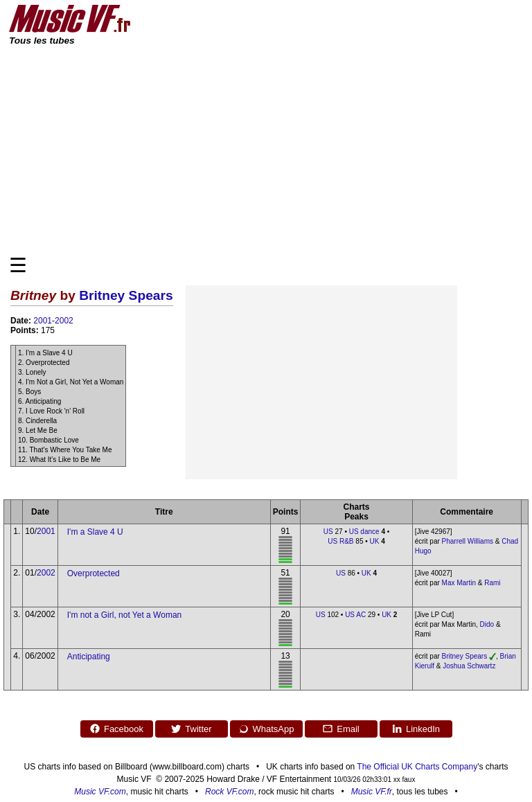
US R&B (340, 541)
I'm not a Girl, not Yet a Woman (125, 615)
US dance (364, 532)
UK (375, 541)
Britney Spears (126, 295)
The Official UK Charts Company (417, 767)
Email (341, 729)
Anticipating (89, 657)
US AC (355, 615)
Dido (487, 624)
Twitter (191, 729)
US (328, 532)
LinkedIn (416, 729)
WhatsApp (266, 729)
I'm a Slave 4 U (95, 532)
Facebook (116, 729)
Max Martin (459, 583)
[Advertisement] (266, 150)
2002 (64, 321)
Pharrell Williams (468, 541)
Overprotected (94, 573)
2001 (43, 321)
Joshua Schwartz (469, 666)
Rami (492, 583)
